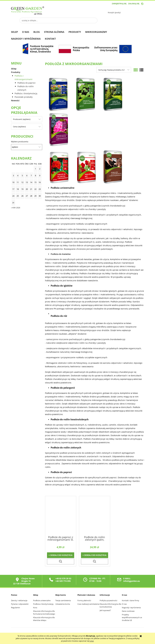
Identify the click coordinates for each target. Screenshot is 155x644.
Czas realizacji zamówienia (88, 604)
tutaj (92, 641)
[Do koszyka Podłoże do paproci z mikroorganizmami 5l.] (61, 555)
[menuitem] (17, 32)
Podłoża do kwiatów (61, 254)
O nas (124, 604)
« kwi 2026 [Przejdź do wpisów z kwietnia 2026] (16, 208)
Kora (35, 608)
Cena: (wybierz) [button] (19, 127)
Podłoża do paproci (26, 83)
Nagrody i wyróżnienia (131, 608)
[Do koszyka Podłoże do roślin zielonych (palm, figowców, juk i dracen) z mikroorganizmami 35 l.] (95, 555)
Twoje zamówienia (63, 600)
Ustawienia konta (63, 604)
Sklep (14, 69)
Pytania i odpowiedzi (20, 604)
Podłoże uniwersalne (42, 600)
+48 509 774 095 (63, 581)
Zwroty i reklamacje (19, 600)
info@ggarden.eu (132, 581)
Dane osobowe (128, 611)
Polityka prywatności (108, 600)
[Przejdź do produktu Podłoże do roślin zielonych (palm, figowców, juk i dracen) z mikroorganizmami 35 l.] (95, 516)
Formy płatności (84, 600)
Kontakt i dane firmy (131, 600)
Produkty (16, 72)
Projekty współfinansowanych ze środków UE (132, 617)
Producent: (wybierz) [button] (22, 119)
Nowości (15, 100)
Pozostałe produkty (24, 97)
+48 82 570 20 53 (63, 578)
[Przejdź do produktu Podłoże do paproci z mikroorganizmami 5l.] (61, 516)
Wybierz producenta (20, 142)
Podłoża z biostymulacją (26, 93)
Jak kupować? (105, 610)
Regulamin (15, 608)
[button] (61, 562)
